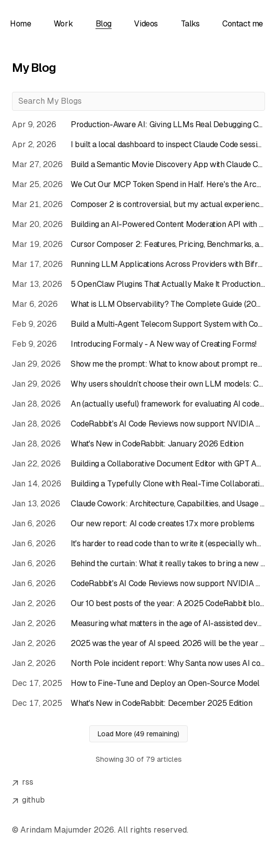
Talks (190, 24)
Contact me (243, 24)
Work (63, 24)
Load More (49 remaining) (138, 734)
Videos (146, 24)
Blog (104, 24)
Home (20, 24)
